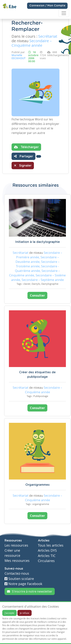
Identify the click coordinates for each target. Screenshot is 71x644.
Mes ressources (17, 561)
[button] (39, 156)
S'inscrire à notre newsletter (30, 591)
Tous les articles (51, 545)
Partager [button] (23, 156)
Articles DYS (47, 550)
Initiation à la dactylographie (37, 242)
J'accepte (9, 613)
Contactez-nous (17, 573)
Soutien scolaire (19, 579)
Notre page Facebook (23, 584)
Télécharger (26, 147)
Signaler (23, 165)
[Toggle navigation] (64, 13)
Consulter (37, 295)
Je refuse (25, 613)
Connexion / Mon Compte (47, 6)
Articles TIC (47, 556)
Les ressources (16, 545)
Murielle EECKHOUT (19, 57)
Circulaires (46, 561)
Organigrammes (37, 485)
